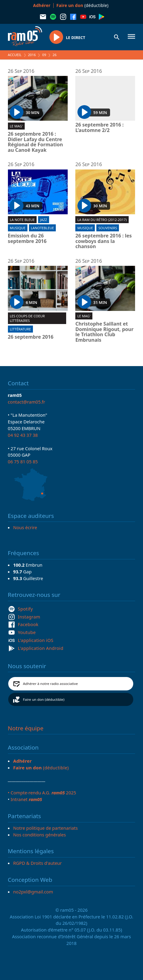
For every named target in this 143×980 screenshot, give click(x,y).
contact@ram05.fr (27, 402)
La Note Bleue (22, 220)
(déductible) (82, 5)
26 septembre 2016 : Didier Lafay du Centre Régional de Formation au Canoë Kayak (36, 142)
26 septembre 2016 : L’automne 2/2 (99, 128)
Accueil (15, 55)
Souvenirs (108, 228)
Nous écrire (25, 527)
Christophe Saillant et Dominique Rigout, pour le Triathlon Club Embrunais (104, 332)
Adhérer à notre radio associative (50, 684)
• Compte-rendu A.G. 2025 (42, 793)
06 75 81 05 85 (23, 461)
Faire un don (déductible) (44, 699)
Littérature (20, 329)
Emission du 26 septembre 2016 (27, 239)
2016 (32, 55)
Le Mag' (16, 126)
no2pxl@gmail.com (33, 892)
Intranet (26, 799)
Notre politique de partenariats (45, 828)
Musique (18, 228)
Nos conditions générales (39, 835)
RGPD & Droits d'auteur (37, 863)
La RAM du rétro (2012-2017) (102, 220)
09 (44, 55)
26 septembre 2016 (31, 337)
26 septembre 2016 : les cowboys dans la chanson (104, 241)
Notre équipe (26, 728)
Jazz (44, 220)
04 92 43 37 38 (23, 435)
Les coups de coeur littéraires (27, 318)
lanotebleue (42, 228)
